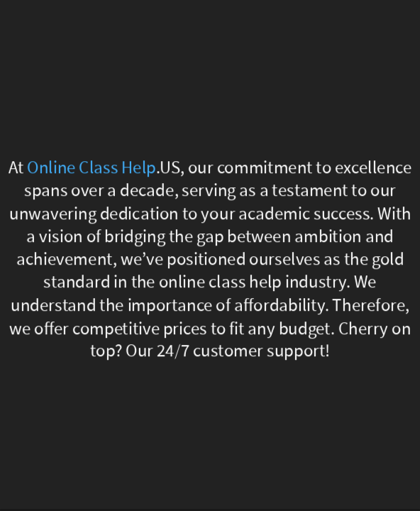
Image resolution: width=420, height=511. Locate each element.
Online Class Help (92, 168)
